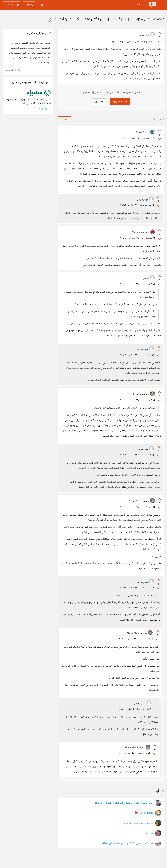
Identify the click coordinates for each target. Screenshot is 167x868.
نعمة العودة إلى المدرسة (138, 835)
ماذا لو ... (148, 846)
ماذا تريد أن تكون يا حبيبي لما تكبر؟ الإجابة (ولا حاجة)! (123, 815)
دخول (99, 102)
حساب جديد (120, 102)
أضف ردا (134, 138)
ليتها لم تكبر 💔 (144, 825)
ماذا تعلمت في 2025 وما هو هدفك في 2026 (127, 856)
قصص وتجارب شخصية (144, 42)
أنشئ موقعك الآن (42, 109)
